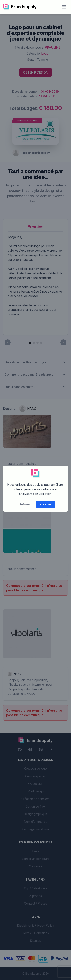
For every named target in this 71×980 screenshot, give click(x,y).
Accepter (46, 504)
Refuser (25, 504)
